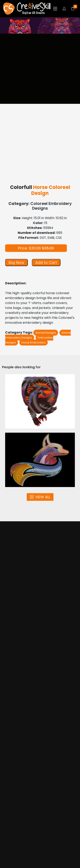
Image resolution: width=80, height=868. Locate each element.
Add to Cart (46, 262)
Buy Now (16, 262)
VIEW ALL (40, 497)
